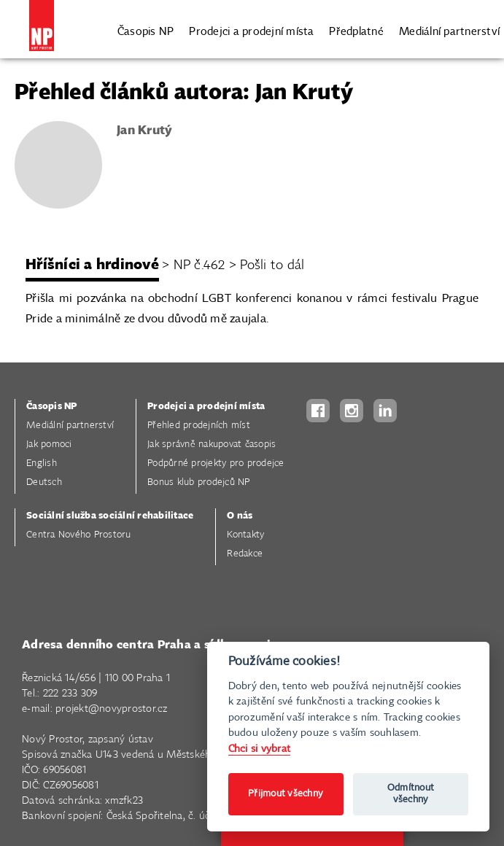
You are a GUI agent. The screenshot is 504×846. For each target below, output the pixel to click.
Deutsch (44, 482)
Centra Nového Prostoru (79, 535)
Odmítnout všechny (411, 794)
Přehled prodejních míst (199, 426)
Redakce (245, 554)
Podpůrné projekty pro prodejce (216, 463)
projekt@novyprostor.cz (112, 709)
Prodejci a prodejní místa (251, 31)
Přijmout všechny (286, 794)
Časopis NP (146, 31)
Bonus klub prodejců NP (199, 482)
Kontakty (245, 535)
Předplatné (356, 31)
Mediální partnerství (449, 31)
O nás (240, 516)
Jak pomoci (49, 445)
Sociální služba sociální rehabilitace (110, 516)
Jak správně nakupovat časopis (212, 445)
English (42, 463)
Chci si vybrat (260, 749)
